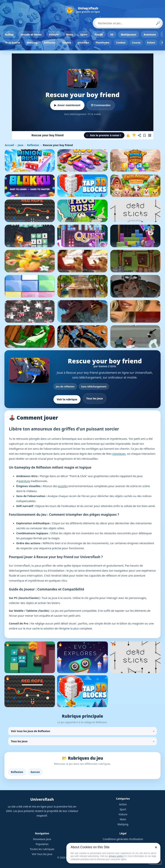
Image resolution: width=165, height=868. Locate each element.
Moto (69, 34)
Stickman (83, 43)
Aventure (150, 34)
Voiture (54, 34)
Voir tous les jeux (42, 854)
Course (136, 43)
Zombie (67, 43)
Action (9, 34)
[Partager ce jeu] (139, 135)
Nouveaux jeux (42, 839)
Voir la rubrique (67, 399)
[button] (104, 135)
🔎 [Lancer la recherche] (158, 23)
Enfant (151, 43)
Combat (121, 43)
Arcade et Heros (31, 34)
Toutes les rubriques (42, 849)
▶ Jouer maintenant (67, 105)
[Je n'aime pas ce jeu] (134, 135)
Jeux (20, 145)
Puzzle (99, 34)
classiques (119, 454)
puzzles (63, 486)
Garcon (35, 772)
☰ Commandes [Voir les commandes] (101, 105)
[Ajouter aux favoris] (145, 135)
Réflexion (50, 43)
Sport (84, 34)
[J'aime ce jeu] (128, 135)
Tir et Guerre (12, 43)
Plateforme (103, 43)
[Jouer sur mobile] (150, 135)
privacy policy (116, 856)
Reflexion (33, 145)
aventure (24, 481)
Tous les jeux (95, 398)
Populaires (42, 844)
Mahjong (32, 43)
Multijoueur (128, 34)
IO (112, 34)
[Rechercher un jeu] (128, 23)
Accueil (9, 145)
